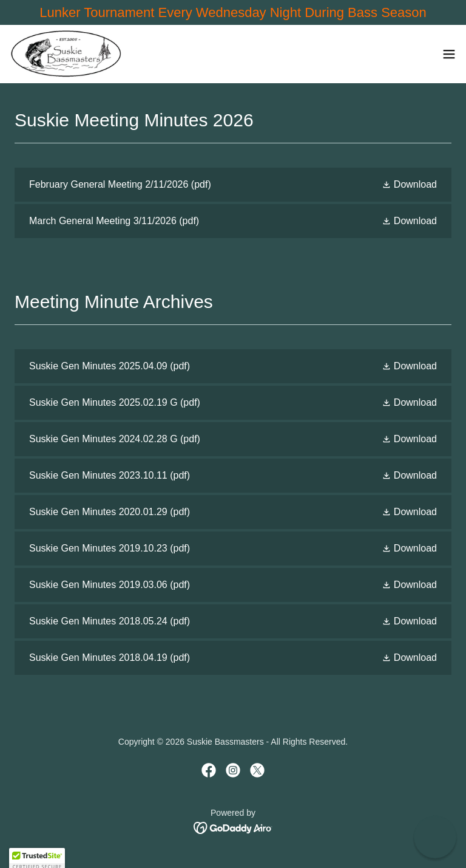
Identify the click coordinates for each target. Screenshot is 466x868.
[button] (449, 54)
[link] (66, 54)
